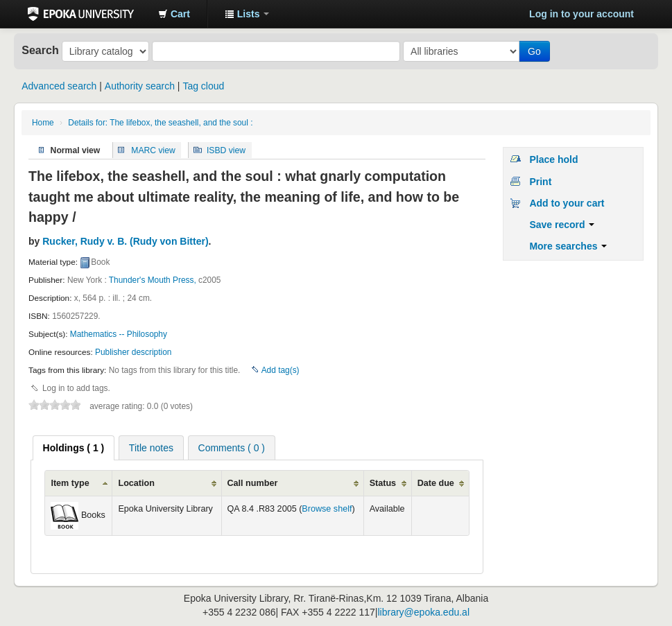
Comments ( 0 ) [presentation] (232, 448)
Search (40, 50)
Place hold (553, 159)
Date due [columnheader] (436, 483)
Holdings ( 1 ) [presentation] (74, 448)
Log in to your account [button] (581, 14)
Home (43, 123)
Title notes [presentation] (151, 448)
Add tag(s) (281, 370)
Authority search (140, 86)
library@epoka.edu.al (423, 612)
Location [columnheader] (136, 483)
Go (534, 51)
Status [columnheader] (383, 483)
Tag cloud (203, 86)
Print (540, 182)
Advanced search (59, 86)
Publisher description (133, 352)
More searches (568, 246)
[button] (174, 14)
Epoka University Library (81, 14)
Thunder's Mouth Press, (153, 280)
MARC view (153, 150)
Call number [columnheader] (253, 483)
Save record (562, 225)
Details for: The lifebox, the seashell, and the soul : (160, 123)
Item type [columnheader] (70, 483)
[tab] (74, 448)
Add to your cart (567, 203)
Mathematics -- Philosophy (119, 334)
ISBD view (226, 150)
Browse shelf (327, 509)
